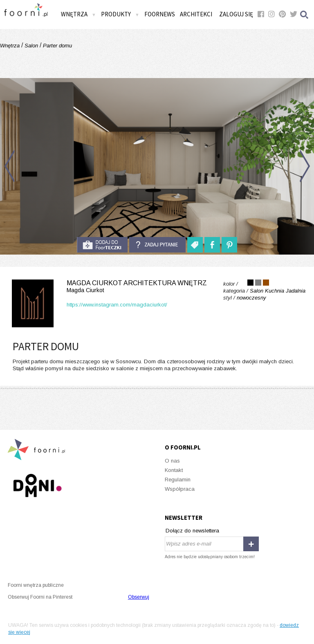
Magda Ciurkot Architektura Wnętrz (108, 287)
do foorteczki (102, 245)
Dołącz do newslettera (192, 531)
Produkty (120, 14)
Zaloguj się (236, 14)
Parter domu (57, 46)
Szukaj (305, 15)
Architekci (196, 14)
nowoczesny (251, 298)
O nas (172, 461)
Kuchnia (275, 291)
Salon (31, 46)
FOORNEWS (160, 14)
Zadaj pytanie (157, 245)
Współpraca (180, 489)
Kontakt (174, 470)
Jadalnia (296, 291)
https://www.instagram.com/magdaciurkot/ (117, 305)
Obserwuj (139, 597)
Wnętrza (78, 14)
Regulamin (178, 480)
